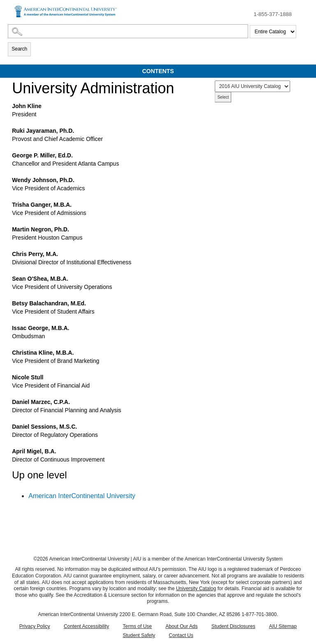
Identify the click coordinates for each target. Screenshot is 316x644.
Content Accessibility (86, 626)
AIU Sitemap (283, 626)
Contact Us (181, 635)
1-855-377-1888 (273, 14)
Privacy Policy (35, 626)
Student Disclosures (234, 626)
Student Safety (139, 635)
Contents (158, 71)
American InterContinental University (82, 496)
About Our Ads (181, 626)
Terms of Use (137, 626)
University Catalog (196, 589)
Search (19, 49)
